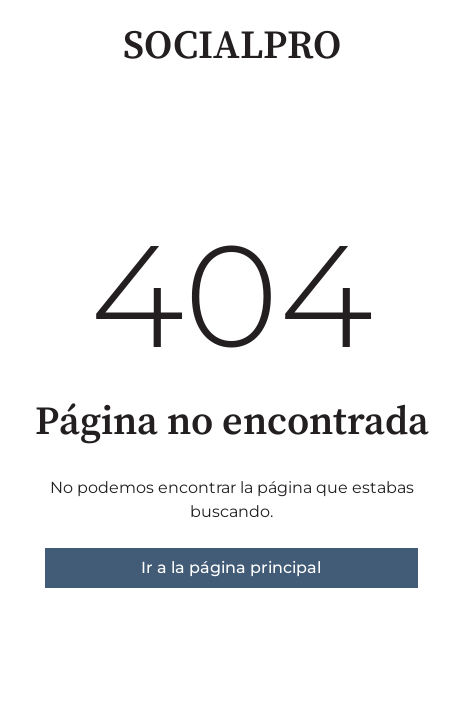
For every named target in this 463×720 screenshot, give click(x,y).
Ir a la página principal (231, 567)
